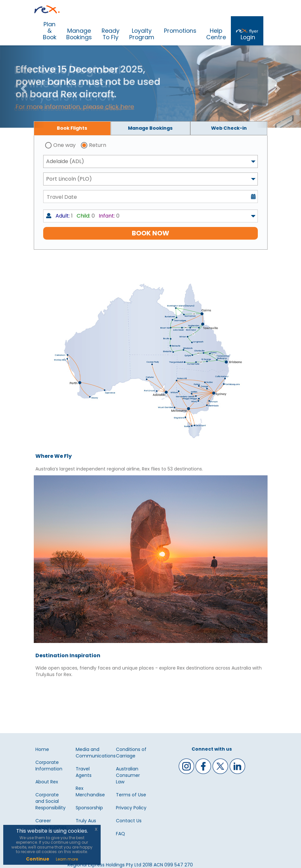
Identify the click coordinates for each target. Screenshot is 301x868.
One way (64, 145)
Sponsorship (89, 808)
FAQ (120, 834)
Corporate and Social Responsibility (50, 801)
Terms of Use (131, 795)
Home (42, 749)
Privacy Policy (131, 808)
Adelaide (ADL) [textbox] (65, 161)
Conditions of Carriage (131, 753)
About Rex (47, 782)
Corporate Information (49, 766)
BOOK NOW (150, 233)
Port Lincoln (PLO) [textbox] (69, 179)
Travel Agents (84, 772)
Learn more (67, 859)
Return (98, 145)
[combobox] (150, 161)
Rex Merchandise (90, 791)
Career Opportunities (51, 824)
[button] (23, 87)
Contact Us (129, 821)
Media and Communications (96, 753)
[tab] (72, 128)
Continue (38, 859)
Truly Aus (86, 821)
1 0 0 (83, 216)
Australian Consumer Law (128, 775)
